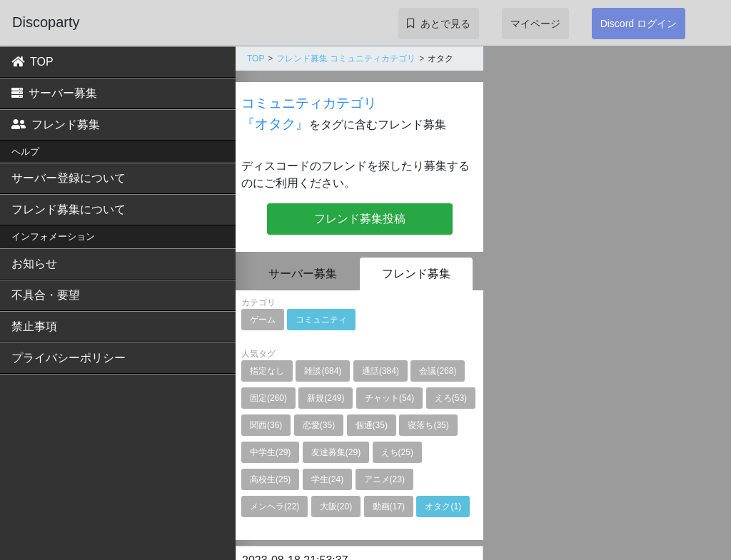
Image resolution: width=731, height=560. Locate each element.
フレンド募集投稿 (360, 219)
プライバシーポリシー (69, 358)
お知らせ (34, 264)
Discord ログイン (639, 24)
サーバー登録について (69, 178)
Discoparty (46, 22)
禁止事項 (34, 326)
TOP (32, 62)
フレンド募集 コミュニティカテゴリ (346, 58)
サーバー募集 (54, 93)
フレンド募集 (56, 124)
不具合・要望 (46, 295)
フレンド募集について (69, 209)
